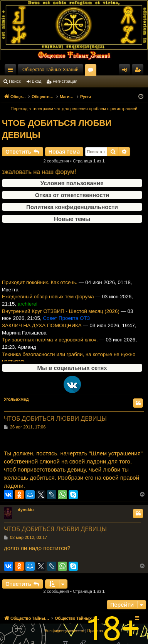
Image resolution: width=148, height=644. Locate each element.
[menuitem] (65, 631)
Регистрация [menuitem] (139, 71)
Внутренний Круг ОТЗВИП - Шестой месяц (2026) (61, 314)
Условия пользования (72, 183)
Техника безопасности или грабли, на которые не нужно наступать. (69, 361)
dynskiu (26, 510)
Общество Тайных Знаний (50, 70)
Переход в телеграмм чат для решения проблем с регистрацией (74, 109)
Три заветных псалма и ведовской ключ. (50, 343)
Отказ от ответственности (72, 195)
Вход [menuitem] (126, 71)
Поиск (15, 81)
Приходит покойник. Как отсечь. (40, 285)
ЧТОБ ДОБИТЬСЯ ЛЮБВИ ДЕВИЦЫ (57, 129)
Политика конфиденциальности (72, 207)
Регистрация (65, 81)
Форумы (92, 71)
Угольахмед (16, 399)
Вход (37, 81)
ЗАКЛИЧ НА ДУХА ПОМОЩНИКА (42, 328)
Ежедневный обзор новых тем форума (48, 300)
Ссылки (12, 71)
